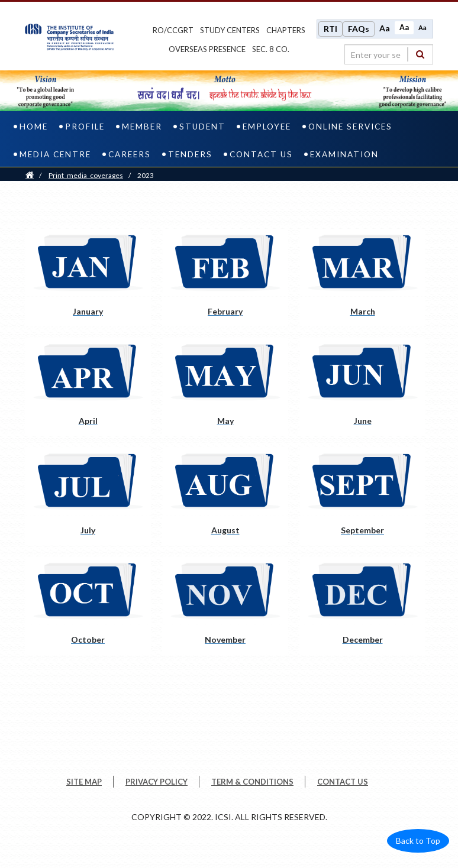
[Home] (30, 175)
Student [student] (202, 127)
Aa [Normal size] (404, 27)
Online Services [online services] (350, 127)
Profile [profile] (85, 127)
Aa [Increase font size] (385, 28)
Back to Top (418, 841)
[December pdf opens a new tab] (362, 606)
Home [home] (34, 127)
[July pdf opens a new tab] (88, 496)
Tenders (190, 154)
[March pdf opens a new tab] (362, 278)
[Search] (420, 54)
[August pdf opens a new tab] (225, 496)
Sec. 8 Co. (271, 49)
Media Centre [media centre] (55, 154)
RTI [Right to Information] (330, 29)
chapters (286, 30)
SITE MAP (84, 782)
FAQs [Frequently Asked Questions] (359, 29)
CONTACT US (343, 782)
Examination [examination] (344, 154)
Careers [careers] (130, 154)
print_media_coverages (86, 175)
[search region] (389, 54)
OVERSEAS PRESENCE (207, 49)
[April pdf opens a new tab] (88, 387)
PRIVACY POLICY (157, 782)
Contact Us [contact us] (261, 154)
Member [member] (142, 127)
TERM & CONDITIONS (252, 782)
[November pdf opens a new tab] (225, 606)
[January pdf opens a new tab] (88, 278)
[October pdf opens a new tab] (88, 606)
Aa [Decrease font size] (422, 27)
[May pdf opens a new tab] (225, 387)
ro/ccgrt (173, 30)
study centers (230, 30)
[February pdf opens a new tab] (225, 278)
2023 (146, 175)
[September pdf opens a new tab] (362, 496)
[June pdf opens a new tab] (362, 387)
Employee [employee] (267, 127)
